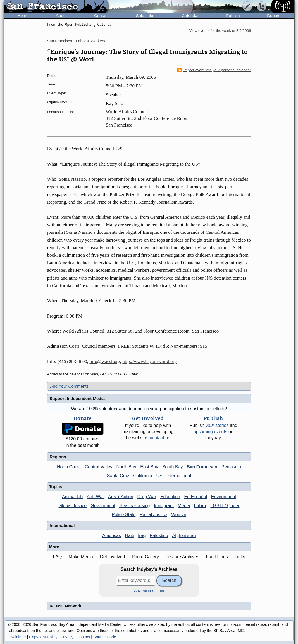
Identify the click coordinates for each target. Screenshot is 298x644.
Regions (58, 457)
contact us (160, 438)
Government (103, 506)
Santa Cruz (118, 476)
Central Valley (99, 467)
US (159, 476)
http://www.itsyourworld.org (149, 362)
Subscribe (145, 15)
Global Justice (73, 506)
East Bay (149, 467)
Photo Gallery (145, 557)
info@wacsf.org (105, 362)
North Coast (69, 467)
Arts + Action (121, 497)
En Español (196, 497)
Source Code (105, 637)
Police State (124, 515)
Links (240, 557)
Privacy (67, 637)
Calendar (190, 15)
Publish (233, 15)
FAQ (57, 557)
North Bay (126, 467)
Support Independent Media (77, 398)
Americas (112, 536)
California (143, 476)
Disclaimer (17, 637)
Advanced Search (149, 591)
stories (217, 425)
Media (184, 506)
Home (23, 15)
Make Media (81, 557)
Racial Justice (153, 515)
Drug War (147, 497)
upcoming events (210, 432)
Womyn (179, 515)
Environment (224, 497)
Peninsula (231, 467)
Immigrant (164, 506)
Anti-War (96, 497)
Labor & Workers (91, 41)
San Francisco (60, 41)
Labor (200, 506)
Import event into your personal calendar (214, 70)
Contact (101, 15)
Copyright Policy (43, 637)
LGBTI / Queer (225, 506)
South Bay (173, 467)
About (61, 15)
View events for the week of (220, 31)
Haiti (129, 536)
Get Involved (112, 557)
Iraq (142, 536)
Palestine (159, 536)
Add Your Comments (70, 386)
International (179, 476)
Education (170, 497)
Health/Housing (134, 506)
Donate (274, 15)
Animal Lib (72, 497)
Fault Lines (217, 557)
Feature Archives (182, 557)
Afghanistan (184, 536)
